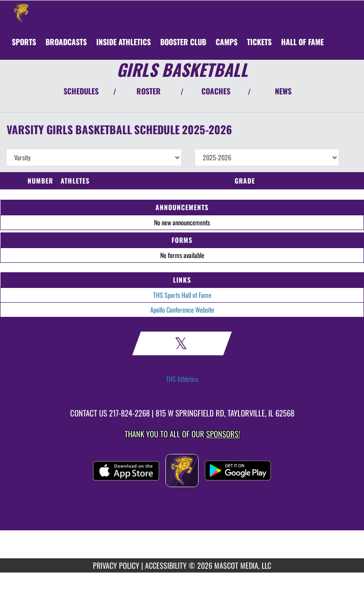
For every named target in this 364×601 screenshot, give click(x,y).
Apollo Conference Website (182, 310)
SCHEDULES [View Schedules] (81, 91)
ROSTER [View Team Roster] (149, 91)
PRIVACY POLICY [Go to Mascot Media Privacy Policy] (116, 565)
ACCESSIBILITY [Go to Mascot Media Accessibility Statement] (166, 565)
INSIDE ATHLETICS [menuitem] (123, 42)
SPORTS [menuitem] (24, 42)
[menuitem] (66, 42)
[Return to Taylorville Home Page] (21, 12)
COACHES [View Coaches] (216, 91)
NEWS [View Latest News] (283, 91)
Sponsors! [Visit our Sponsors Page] (223, 434)
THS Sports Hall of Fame (182, 295)
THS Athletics (182, 379)
